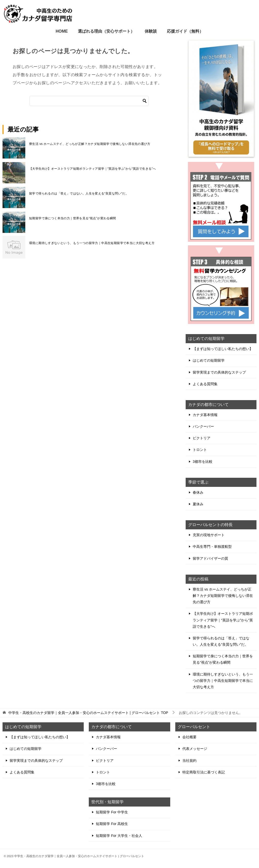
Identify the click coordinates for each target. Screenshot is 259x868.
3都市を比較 (203, 462)
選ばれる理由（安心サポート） (106, 31)
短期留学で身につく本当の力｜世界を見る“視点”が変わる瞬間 (73, 218)
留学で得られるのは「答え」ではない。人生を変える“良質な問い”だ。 (79, 193)
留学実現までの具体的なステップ (219, 372)
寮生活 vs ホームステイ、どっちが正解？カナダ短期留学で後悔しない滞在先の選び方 (90, 144)
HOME (62, 31)
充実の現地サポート (209, 535)
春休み (198, 492)
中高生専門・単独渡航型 (212, 547)
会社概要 (189, 737)
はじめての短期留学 (209, 360)
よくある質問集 (205, 384)
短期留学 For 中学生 (112, 812)
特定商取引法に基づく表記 (204, 772)
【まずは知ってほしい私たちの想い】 (223, 349)
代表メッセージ (195, 749)
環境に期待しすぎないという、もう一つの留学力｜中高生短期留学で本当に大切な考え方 (92, 243)
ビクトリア (202, 438)
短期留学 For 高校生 (112, 824)
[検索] (89, 101)
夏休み (198, 504)
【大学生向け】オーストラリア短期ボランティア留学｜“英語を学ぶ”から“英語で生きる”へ (92, 169)
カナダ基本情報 (205, 415)
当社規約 (189, 761)
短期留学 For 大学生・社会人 (119, 836)
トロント (200, 450)
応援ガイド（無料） (185, 31)
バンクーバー (203, 426)
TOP (88, 713)
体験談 (151, 31)
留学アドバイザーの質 (210, 558)
